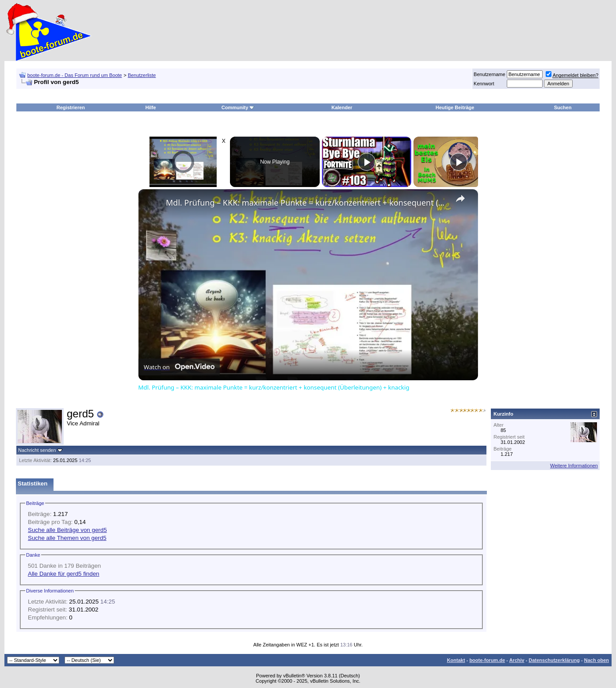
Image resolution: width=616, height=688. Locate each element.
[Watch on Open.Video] (179, 367)
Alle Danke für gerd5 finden (64, 574)
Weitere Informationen (574, 466)
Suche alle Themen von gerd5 (67, 538)
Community (238, 107)
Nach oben (597, 660)
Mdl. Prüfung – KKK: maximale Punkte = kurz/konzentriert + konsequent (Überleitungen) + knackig (307, 203)
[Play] (367, 162)
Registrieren (71, 107)
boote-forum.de (487, 660)
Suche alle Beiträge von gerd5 (67, 530)
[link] (153, 203)
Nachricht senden (37, 450)
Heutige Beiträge (455, 107)
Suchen (563, 107)
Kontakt (456, 660)
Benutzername (490, 74)
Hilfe (151, 107)
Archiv (517, 660)
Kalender (342, 107)
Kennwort (484, 84)
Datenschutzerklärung (554, 660)
